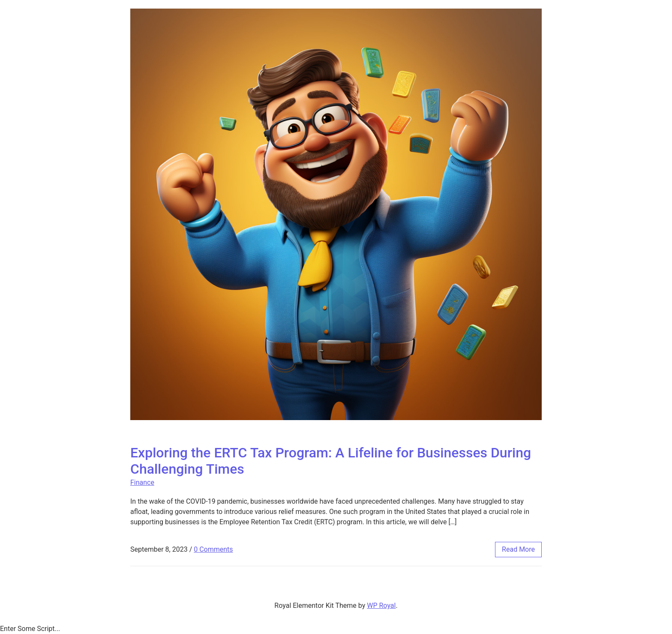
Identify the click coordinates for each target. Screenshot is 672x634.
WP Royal (381, 605)
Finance (142, 482)
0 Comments (213, 549)
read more (518, 549)
